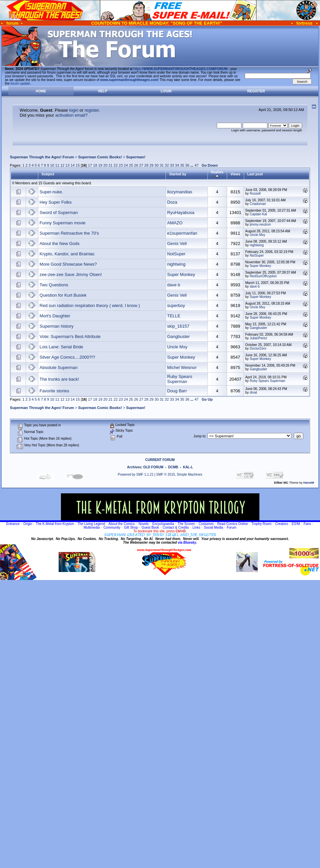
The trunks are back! (59, 379)
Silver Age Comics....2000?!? (67, 357)
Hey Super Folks (56, 202)
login (74, 110)
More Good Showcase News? (68, 264)
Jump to (199, 436)
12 (62, 165)
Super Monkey (260, 266)
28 (146, 165)
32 (167, 165)
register (92, 110)
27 (141, 165)
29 (152, 165)
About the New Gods (60, 243)
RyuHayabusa (181, 212)
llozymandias (180, 192)
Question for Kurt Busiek (63, 295)
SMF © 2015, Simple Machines (179, 474)
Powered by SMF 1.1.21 (136, 474)
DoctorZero (258, 348)
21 (111, 165)
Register (256, 91)
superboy (176, 305)
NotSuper (176, 254)
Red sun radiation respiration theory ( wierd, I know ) (90, 305)
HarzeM (309, 483)
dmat (253, 392)
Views (235, 174)
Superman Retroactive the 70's (69, 233)
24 (126, 165)
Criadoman (258, 204)
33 (172, 165)
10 (52, 165)
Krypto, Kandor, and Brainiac (67, 254)
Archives (134, 467)
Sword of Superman (59, 212)
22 (116, 165)
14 (73, 165)
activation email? (71, 115)
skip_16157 (178, 326)
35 (182, 165)
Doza (172, 202)
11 (57, 165)
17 (90, 165)
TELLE (174, 316)
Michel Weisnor (182, 367)
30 (157, 165)
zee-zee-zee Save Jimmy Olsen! (71, 274)
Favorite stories (54, 391)
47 (196, 165)
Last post (255, 174)
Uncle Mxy (258, 235)
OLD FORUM (153, 467)
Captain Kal (258, 214)
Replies (217, 174)
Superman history (57, 326)
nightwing (257, 245)
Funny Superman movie (63, 223)
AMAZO (175, 223)
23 (121, 165)
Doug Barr (177, 391)
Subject (48, 174)
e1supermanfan (182, 233)
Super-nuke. (51, 192)
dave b (174, 285)
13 (68, 165)
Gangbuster (258, 328)
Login (166, 91)
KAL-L (188, 467)
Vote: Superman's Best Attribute (70, 336)
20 (105, 165)
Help (103, 91)
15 (78, 165)
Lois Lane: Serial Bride (61, 347)
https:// (180, 69)
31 (161, 165)
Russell (255, 193)
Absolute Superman (59, 367)
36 (187, 165)
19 (100, 165)
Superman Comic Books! (100, 157)
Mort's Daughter (55, 316)
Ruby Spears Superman (180, 379)
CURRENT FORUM (160, 460)
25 (131, 165)
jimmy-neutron (260, 224)
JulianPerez (258, 338)
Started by (178, 174)
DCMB (173, 467)
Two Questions (54, 285)
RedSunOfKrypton (263, 276)
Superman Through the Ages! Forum (42, 157)
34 (177, 165)
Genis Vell (177, 243)
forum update (20, 83)
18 (95, 165)
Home (41, 91)
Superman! (136, 157)
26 (136, 165)
